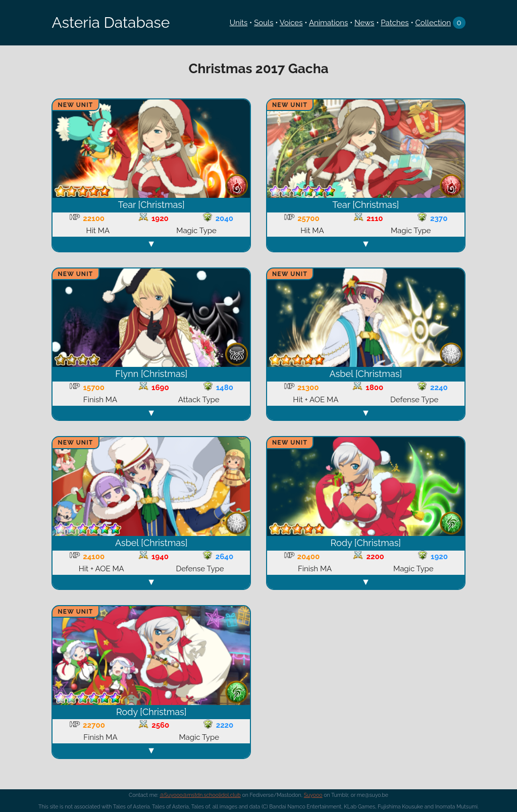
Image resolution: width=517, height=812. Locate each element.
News (364, 23)
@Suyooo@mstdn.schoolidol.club (200, 795)
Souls (264, 23)
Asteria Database (111, 22)
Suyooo (313, 795)
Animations (328, 23)
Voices (291, 23)
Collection (433, 23)
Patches (395, 23)
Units (239, 23)
